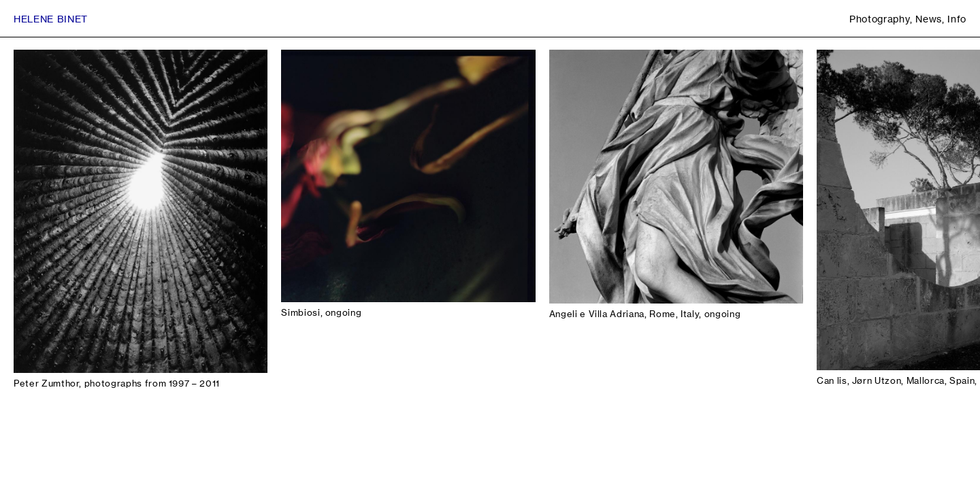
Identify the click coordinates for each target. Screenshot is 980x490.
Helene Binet (51, 19)
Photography (880, 19)
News (929, 19)
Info (957, 19)
